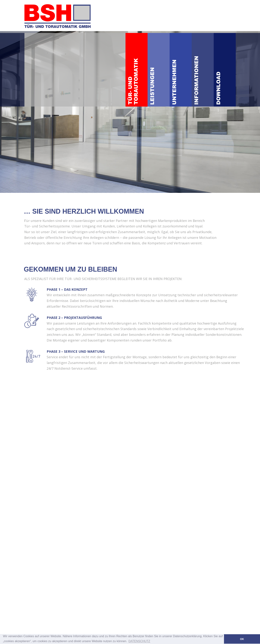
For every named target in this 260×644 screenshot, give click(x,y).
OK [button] (242, 639)
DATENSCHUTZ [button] (139, 641)
